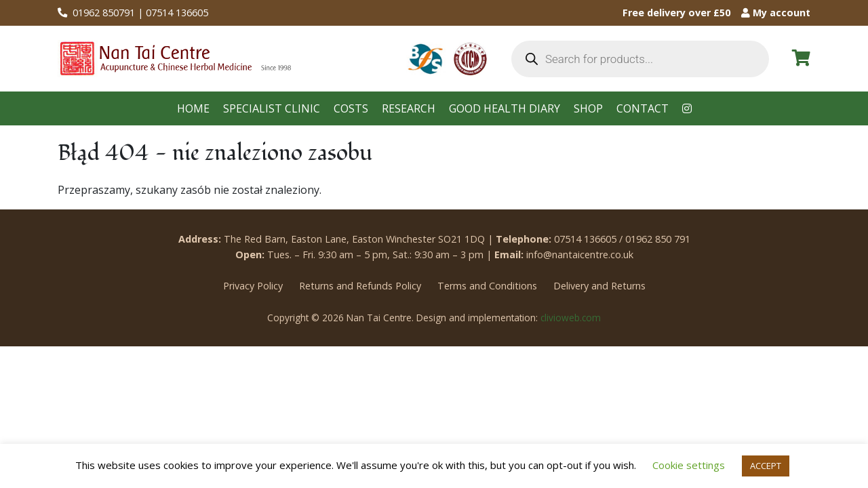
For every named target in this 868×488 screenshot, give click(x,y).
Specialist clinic (272, 108)
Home (193, 108)
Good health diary (505, 108)
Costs (351, 108)
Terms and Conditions (487, 286)
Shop (588, 108)
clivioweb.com (571, 318)
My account (776, 13)
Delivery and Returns (599, 286)
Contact (643, 108)
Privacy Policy (253, 286)
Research (409, 108)
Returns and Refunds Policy (360, 286)
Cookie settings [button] (689, 465)
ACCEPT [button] (766, 466)
